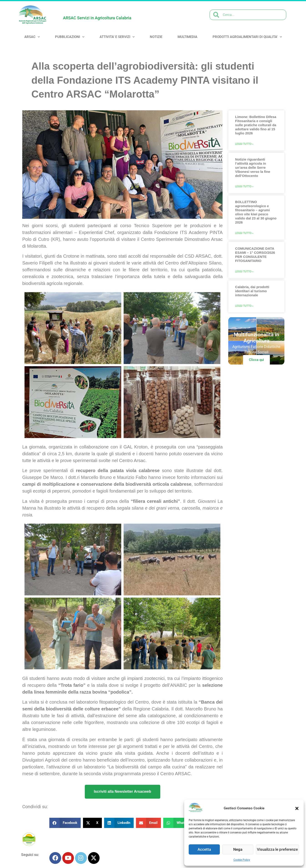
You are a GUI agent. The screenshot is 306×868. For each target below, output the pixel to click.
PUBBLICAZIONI (70, 37)
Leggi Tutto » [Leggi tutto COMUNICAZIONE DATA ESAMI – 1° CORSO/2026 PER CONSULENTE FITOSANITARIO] (244, 272)
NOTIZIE (156, 37)
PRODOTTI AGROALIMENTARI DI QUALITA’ (247, 37)
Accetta (205, 850)
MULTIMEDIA (187, 37)
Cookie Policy (242, 860)
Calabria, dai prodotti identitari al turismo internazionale (252, 291)
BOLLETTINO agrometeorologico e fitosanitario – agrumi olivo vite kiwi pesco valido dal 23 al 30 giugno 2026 (256, 212)
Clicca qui (256, 360)
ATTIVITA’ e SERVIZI (117, 37)
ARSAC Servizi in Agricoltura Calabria (97, 18)
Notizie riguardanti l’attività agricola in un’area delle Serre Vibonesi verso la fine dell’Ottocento (253, 167)
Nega (239, 850)
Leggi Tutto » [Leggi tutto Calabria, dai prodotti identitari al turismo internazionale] (244, 306)
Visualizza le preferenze (278, 850)
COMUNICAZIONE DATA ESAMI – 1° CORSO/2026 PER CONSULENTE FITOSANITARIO (255, 255)
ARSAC (32, 37)
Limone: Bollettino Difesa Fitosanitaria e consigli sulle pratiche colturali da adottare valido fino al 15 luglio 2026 (256, 125)
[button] (297, 808)
